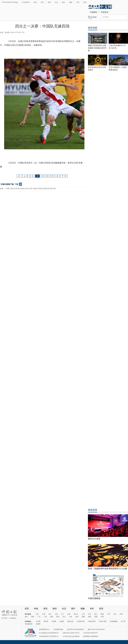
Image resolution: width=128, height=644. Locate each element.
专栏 (78, 2)
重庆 (58, 617)
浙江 (96, 614)
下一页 (64, 176)
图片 (64, 2)
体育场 (40, 189)
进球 (54, 189)
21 (32, 176)
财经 (49, 2)
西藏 (83, 617)
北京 (37, 614)
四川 (64, 617)
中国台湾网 (103, 621)
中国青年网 (81, 621)
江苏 (89, 614)
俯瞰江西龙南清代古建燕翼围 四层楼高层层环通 (97, 48)
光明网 (38, 624)
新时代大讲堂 (94, 539)
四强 (12, 189)
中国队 (8, 189)
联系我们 (13, 618)
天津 (44, 614)
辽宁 (63, 614)
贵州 (77, 617)
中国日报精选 (94, 598)
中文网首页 (26, 2)
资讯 (42, 2)
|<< (19, 176)
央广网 (123, 621)
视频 (71, 2)
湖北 (26, 617)
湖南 (33, 617)
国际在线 (70, 621)
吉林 (69, 614)
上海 (83, 614)
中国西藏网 (114, 621)
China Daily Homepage (10, 2)
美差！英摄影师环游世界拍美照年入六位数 (108, 569)
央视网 (62, 621)
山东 (115, 614)
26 (57, 176)
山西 (56, 614)
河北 (50, 614)
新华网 (46, 621)
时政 (35, 2)
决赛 (16, 189)
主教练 (35, 189)
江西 (108, 614)
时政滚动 (105, 12)
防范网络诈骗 (58, 629)
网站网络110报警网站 (91, 636)
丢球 (31, 189)
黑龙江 (76, 614)
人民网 (38, 621)
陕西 (90, 617)
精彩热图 (93, 28)
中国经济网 (92, 621)
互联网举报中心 (44, 629)
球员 (27, 189)
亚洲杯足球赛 (48, 189)
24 (47, 176)
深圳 (102, 617)
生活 (57, 2)
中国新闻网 (29, 624)
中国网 (54, 621)
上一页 (26, 176)
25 (52, 176)
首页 (27, 609)
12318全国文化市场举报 (71, 636)
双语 (85, 2)
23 (42, 176)
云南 (71, 617)
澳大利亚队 (21, 189)
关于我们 (4, 618)
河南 (121, 614)
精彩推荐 (93, 510)
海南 (52, 617)
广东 (39, 617)
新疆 (96, 617)
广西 (45, 617)
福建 (102, 614)
